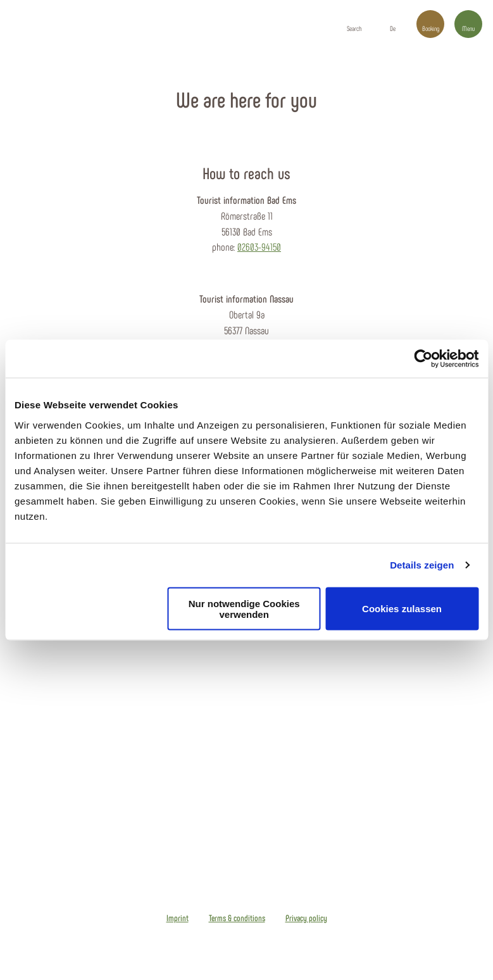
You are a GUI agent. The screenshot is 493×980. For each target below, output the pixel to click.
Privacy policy (306, 918)
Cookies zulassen (402, 609)
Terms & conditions (237, 918)
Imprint (178, 918)
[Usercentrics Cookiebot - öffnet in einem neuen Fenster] (423, 359)
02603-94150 (259, 247)
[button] (392, 24)
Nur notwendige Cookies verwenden (244, 608)
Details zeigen (422, 565)
